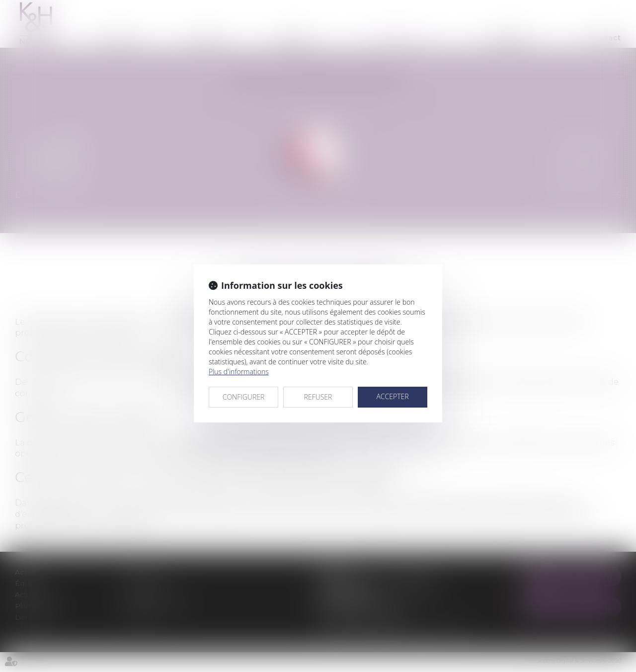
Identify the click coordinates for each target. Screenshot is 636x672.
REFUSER (318, 397)
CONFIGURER (244, 397)
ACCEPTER (392, 396)
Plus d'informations (239, 372)
